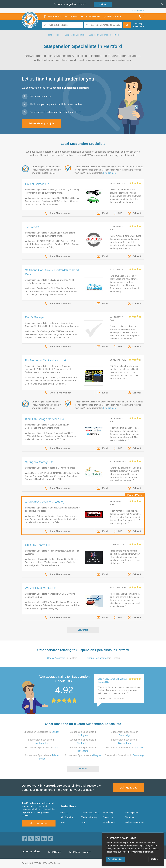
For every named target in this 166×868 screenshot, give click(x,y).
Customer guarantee (134, 822)
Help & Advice (66, 817)
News (62, 822)
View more (83, 630)
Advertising (108, 813)
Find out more (110, 173)
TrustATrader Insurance (80, 852)
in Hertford (62, 658)
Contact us (108, 817)
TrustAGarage (55, 852)
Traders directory (89, 817)
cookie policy (128, 852)
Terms (84, 822)
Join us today (129, 788)
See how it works (39, 823)
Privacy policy (131, 813)
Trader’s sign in (137, 11)
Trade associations (90, 813)
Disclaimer (130, 817)
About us (64, 813)
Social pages (109, 822)
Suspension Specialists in (41, 732)
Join (103, 4)
